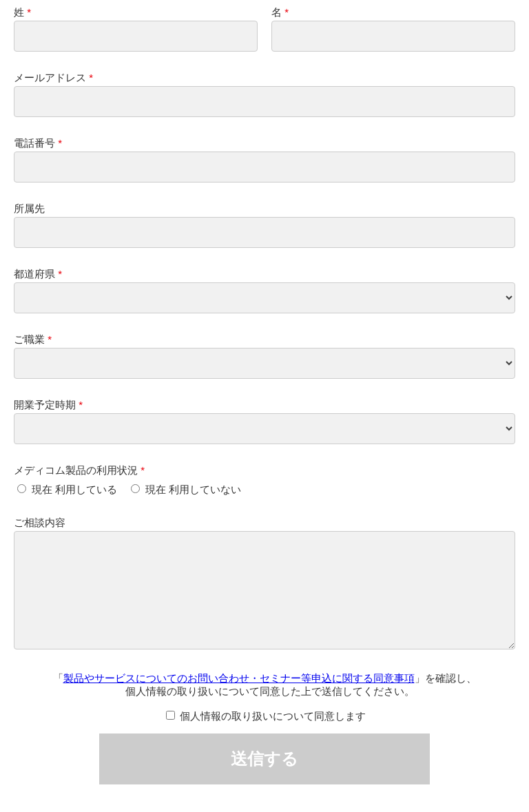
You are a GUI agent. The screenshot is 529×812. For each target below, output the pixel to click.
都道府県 (34, 274)
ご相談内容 (40, 522)
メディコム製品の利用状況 (76, 470)
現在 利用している (74, 489)
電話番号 (34, 143)
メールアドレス (50, 77)
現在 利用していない (193, 489)
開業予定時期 (45, 405)
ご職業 (29, 339)
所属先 (29, 208)
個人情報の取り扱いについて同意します (273, 737)
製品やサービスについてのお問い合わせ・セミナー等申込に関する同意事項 (239, 699)
